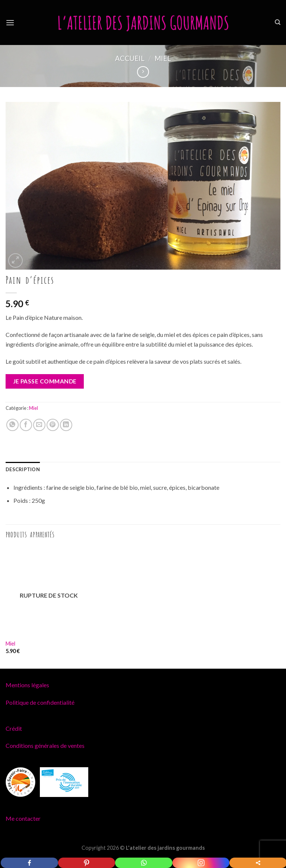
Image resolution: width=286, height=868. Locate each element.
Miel (163, 58)
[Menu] (10, 22)
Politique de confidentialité (40, 702)
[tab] (23, 469)
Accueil (130, 58)
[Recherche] (278, 22)
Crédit (14, 728)
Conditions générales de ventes (45, 745)
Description (23, 469)
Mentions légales (27, 685)
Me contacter (23, 818)
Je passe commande (45, 381)
